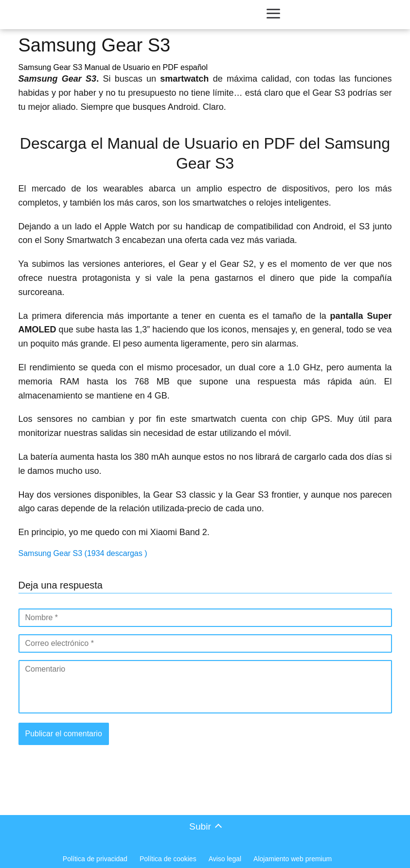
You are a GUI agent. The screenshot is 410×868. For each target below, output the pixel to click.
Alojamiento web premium (293, 859)
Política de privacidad (95, 859)
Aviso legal (225, 859)
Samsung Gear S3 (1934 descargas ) (83, 553)
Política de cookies (168, 859)
